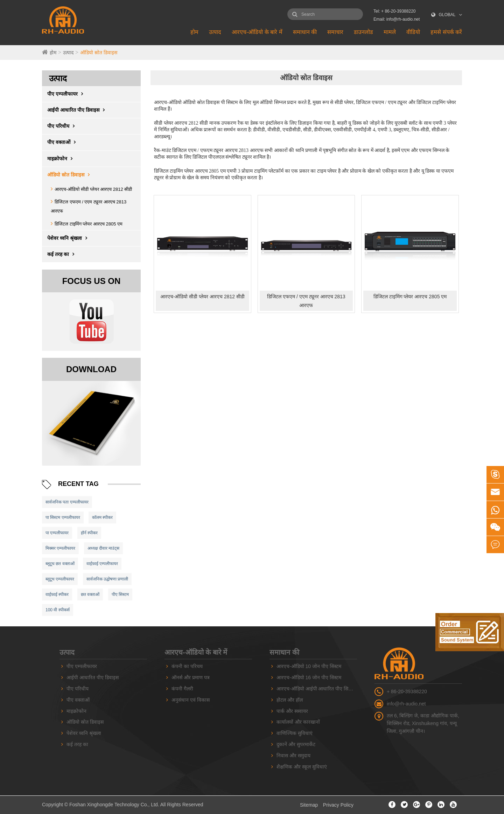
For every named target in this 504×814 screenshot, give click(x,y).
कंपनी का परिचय (187, 666)
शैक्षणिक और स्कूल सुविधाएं (302, 767)
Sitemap (309, 805)
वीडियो (413, 32)
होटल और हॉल (290, 700)
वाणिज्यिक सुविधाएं (295, 733)
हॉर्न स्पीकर (89, 533)
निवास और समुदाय (293, 756)
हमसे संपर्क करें (446, 32)
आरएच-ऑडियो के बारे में (257, 32)
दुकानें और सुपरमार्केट (296, 744)
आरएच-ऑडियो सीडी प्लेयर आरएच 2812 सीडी (93, 189)
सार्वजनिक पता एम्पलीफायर (67, 502)
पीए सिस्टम (120, 594)
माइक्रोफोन (62, 159)
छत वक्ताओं (90, 594)
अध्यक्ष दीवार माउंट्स (104, 548)
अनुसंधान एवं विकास (191, 700)
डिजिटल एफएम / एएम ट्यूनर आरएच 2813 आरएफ (306, 301)
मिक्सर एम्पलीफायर (60, 548)
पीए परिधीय (63, 126)
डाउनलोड (363, 32)
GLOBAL (447, 15)
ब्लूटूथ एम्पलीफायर (60, 579)
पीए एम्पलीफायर (67, 94)
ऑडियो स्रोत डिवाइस (99, 53)
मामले (390, 32)
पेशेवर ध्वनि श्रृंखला (69, 238)
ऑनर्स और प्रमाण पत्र (191, 677)
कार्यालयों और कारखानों (298, 722)
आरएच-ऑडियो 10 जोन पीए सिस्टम (309, 666)
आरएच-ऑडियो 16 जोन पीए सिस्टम (309, 677)
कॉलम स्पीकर (102, 517)
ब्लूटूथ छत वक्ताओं (60, 564)
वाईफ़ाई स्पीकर (57, 594)
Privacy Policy (338, 805)
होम (194, 32)
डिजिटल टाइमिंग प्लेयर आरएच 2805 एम (89, 224)
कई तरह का (62, 254)
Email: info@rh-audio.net (397, 19)
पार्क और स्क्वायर (292, 711)
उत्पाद (215, 32)
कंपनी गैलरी (182, 689)
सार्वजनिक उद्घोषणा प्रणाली (107, 579)
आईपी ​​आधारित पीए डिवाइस (78, 110)
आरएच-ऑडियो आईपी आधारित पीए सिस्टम (316, 689)
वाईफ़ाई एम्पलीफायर (102, 564)
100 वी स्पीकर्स (58, 610)
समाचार (335, 32)
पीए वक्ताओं (63, 142)
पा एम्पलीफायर (57, 533)
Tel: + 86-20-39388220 (394, 11)
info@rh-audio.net (406, 704)
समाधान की (305, 32)
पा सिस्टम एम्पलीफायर (63, 517)
